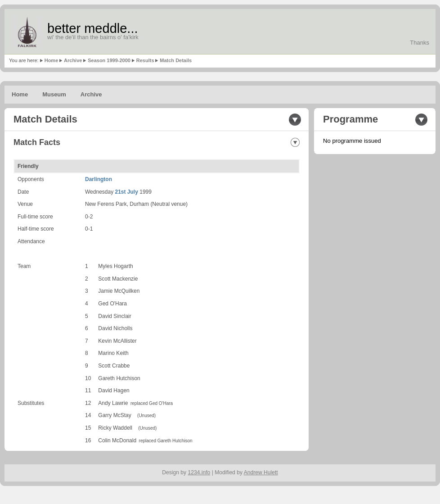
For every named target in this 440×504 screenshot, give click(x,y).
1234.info (199, 472)
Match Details (176, 60)
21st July (127, 192)
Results (145, 60)
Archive (73, 60)
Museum (54, 94)
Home (52, 60)
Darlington (99, 179)
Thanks (420, 43)
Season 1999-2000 (109, 60)
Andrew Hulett (261, 472)
